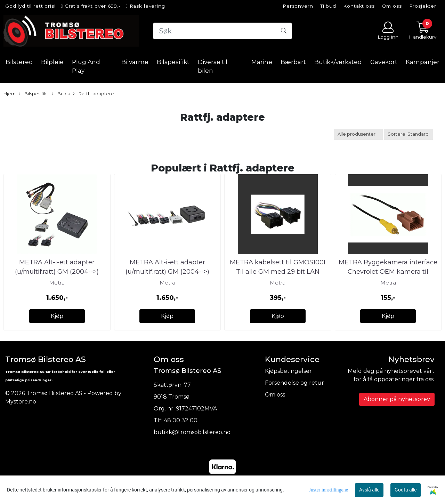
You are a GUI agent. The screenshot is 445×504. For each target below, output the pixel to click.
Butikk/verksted (338, 62)
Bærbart (293, 62)
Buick (61, 94)
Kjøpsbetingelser (288, 371)
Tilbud (328, 6)
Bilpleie (52, 62)
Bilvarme (135, 62)
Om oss (392, 6)
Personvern (298, 6)
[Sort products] (408, 134)
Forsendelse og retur (294, 383)
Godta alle (406, 490)
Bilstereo (19, 62)
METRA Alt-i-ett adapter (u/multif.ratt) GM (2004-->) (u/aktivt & (57, 272)
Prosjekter (423, 6)
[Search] (222, 31)
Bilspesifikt (173, 62)
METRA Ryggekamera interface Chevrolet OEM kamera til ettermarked (388, 272)
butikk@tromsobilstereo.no (192, 432)
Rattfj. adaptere (94, 94)
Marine (262, 62)
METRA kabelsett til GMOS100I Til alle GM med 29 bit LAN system (278, 272)
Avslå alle (369, 490)
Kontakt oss (359, 6)
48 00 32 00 (181, 420)
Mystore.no (21, 402)
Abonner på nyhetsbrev (397, 399)
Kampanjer (423, 62)
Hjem (10, 94)
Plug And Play (86, 66)
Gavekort (384, 62)
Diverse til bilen (213, 66)
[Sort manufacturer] (358, 134)
